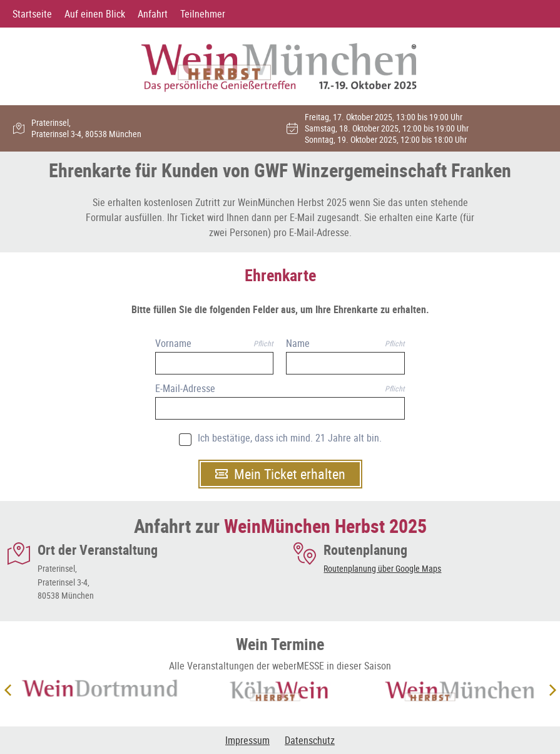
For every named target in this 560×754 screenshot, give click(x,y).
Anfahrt (153, 14)
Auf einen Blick (95, 14)
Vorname (173, 343)
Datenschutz (310, 740)
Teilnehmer (203, 14)
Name (298, 343)
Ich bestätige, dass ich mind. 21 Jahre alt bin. (290, 438)
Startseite (32, 14)
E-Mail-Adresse (185, 389)
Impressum (247, 740)
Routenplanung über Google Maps (382, 568)
